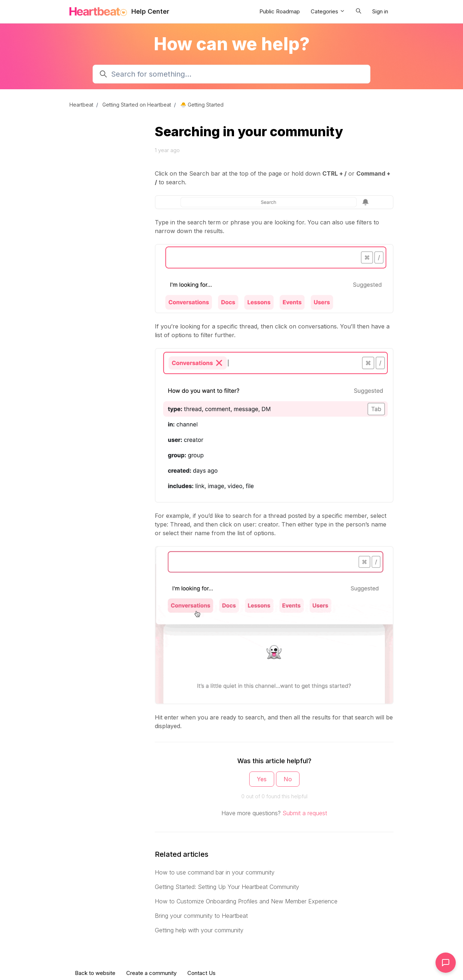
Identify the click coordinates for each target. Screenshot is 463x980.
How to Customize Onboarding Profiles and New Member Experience (246, 901)
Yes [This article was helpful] (262, 779)
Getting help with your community (199, 930)
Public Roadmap (280, 11)
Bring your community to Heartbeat (201, 916)
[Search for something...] (231, 74)
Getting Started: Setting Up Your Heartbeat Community (227, 887)
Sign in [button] (380, 11)
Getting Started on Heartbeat (137, 105)
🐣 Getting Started (202, 105)
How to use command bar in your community (215, 872)
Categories (328, 11)
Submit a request (305, 813)
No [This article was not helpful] (288, 779)
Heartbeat (81, 105)
